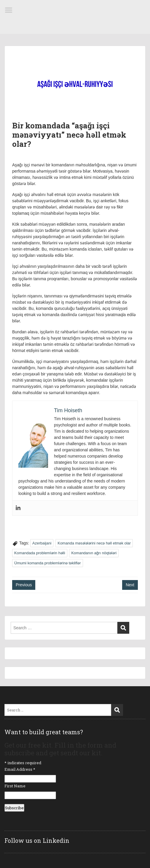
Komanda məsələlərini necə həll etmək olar (94, 543)
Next (130, 585)
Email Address (20, 769)
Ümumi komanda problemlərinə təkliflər (48, 563)
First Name (15, 786)
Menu (11, 10)
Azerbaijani (42, 543)
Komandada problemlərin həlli (40, 553)
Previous (24, 585)
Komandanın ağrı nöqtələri (94, 553)
